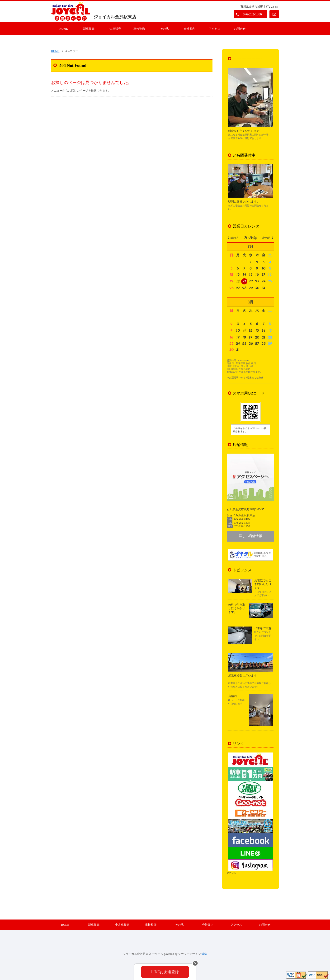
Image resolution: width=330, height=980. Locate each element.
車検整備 (139, 29)
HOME (64, 29)
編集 (204, 954)
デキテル (158, 954)
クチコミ (231, 873)
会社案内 (189, 29)
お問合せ (240, 29)
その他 (164, 29)
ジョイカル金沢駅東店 (115, 17)
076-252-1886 (252, 14)
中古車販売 (114, 29)
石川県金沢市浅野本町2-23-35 (259, 7)
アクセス (215, 29)
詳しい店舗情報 (250, 536)
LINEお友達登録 (165, 972)
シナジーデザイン (189, 954)
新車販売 (89, 29)
